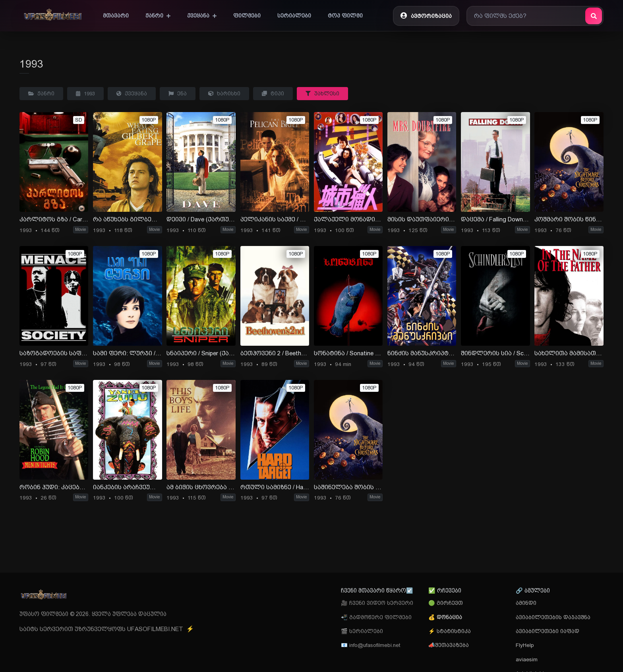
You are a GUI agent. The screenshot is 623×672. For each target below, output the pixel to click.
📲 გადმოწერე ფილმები (376, 617)
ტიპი (273, 94)
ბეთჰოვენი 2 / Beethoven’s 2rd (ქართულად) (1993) (275, 353)
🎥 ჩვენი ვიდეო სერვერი (377, 603)
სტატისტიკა (453, 631)
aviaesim (527, 659)
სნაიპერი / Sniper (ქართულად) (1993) (201, 353)
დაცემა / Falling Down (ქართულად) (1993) (495, 219)
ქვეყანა (202, 15)
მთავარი (116, 15)
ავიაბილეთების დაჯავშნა (553, 617)
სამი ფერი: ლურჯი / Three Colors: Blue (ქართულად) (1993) (127, 353)
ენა (178, 94)
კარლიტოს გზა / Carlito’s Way (54, 219)
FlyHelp (525, 645)
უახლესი (322, 94)
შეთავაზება (452, 645)
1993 (85, 94)
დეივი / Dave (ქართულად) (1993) (201, 219)
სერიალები (294, 15)
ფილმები (247, 15)
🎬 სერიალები (362, 631)
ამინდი (526, 603)
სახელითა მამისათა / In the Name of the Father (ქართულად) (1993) (569, 353)
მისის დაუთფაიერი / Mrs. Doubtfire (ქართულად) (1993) (422, 219)
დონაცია (449, 617)
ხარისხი (224, 94)
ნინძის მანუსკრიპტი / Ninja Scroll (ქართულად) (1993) (422, 353)
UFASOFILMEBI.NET (161, 629)
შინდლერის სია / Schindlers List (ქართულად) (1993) (495, 353)
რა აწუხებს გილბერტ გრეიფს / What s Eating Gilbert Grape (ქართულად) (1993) (127, 219)
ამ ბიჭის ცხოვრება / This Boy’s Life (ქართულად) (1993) (201, 487)
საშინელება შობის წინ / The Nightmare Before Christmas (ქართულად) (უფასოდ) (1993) (348, 487)
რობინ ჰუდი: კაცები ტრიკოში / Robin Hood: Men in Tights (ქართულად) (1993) (54, 487)
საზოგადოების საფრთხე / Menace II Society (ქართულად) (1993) (54, 353)
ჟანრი (158, 15)
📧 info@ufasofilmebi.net (371, 645)
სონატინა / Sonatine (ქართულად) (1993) (348, 353)
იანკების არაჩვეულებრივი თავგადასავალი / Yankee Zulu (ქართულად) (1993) (127, 487)
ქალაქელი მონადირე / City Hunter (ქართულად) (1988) (348, 219)
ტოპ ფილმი (345, 15)
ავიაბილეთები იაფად (548, 631)
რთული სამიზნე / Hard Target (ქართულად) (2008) (275, 487)
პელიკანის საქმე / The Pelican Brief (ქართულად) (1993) (275, 219)
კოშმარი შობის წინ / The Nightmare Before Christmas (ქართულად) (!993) (569, 219)
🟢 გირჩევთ (446, 603)
